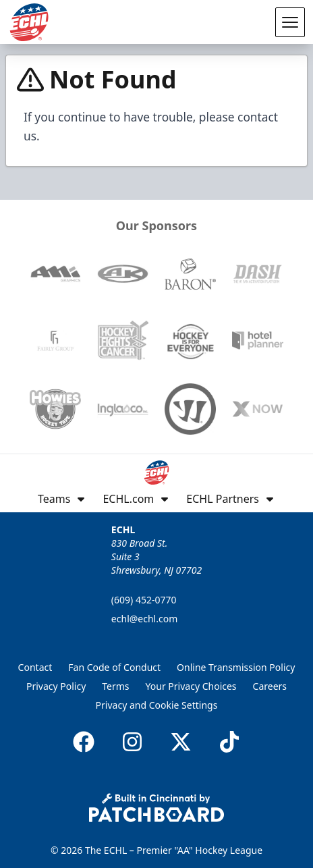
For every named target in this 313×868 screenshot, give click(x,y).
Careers (270, 686)
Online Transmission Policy (236, 667)
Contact (35, 667)
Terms (115, 686)
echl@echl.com (144, 619)
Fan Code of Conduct (114, 667)
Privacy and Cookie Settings (157, 705)
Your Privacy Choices (191, 686)
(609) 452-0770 (144, 600)
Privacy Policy (56, 686)
